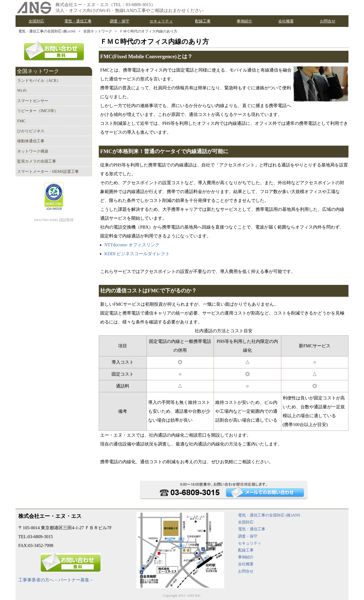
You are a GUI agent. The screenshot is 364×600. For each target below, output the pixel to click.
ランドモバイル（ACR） (39, 80)
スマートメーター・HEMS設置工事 (48, 171)
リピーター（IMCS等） (38, 111)
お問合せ (246, 571)
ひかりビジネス (31, 131)
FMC (21, 121)
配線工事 (246, 550)
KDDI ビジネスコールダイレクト (137, 254)
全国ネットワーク (98, 31)
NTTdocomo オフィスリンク (132, 245)
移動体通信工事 (31, 141)
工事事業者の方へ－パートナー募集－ (56, 580)
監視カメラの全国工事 (37, 161)
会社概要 (246, 564)
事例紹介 (246, 557)
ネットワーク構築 (33, 151)
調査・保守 (248, 536)
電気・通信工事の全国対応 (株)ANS (47, 31)
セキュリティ (250, 543)
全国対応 (246, 522)
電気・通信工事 (252, 529)
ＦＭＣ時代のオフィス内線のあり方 (148, 31)
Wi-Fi (22, 90)
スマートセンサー (33, 101)
